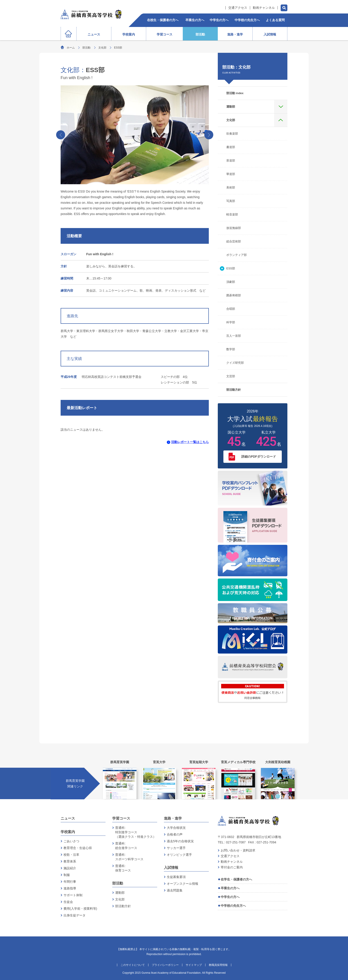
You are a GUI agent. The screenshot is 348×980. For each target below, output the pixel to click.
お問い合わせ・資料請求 (238, 850)
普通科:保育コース (123, 868)
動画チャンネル (264, 8)
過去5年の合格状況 (180, 841)
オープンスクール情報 (183, 884)
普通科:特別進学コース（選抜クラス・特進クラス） (136, 832)
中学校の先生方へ (233, 906)
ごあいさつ (71, 841)
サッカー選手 (176, 848)
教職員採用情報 (218, 965)
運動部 (120, 893)
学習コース (121, 818)
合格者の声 (175, 834)
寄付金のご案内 (232, 867)
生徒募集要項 (176, 877)
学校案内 (68, 832)
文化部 (102, 48)
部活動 (86, 48)
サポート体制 (73, 895)
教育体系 (70, 861)
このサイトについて (133, 965)
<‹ (61, 135)
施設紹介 (70, 868)
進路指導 (70, 888)
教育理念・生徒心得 (78, 848)
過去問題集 (175, 890)
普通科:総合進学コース (126, 846)
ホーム (71, 48)
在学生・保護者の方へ (236, 879)
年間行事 (70, 882)
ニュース (68, 818)
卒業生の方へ (230, 888)
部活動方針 (123, 906)
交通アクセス (238, 8)
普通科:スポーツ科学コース (129, 857)
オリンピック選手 (179, 855)
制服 (67, 875)
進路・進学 (173, 818)
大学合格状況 (176, 828)
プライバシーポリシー (165, 965)
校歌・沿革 (71, 855)
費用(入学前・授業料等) (80, 909)
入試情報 (171, 868)
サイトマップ (194, 965)
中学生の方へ (230, 897)
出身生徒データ (75, 915)
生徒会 (68, 902)
